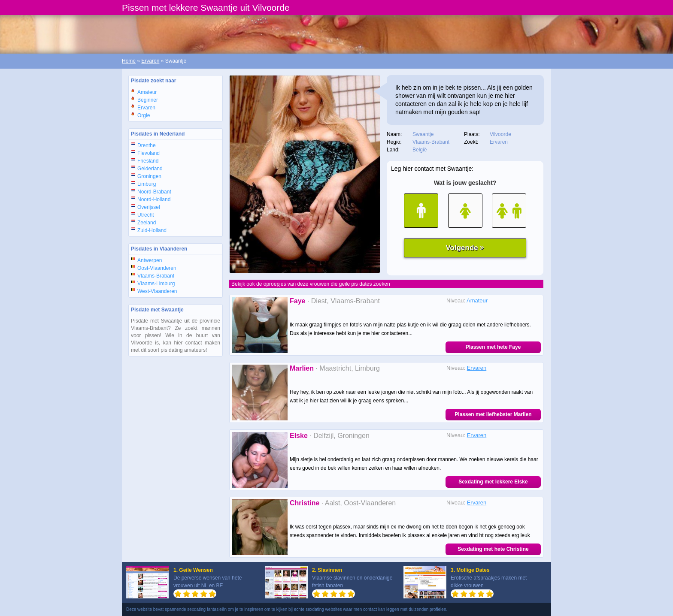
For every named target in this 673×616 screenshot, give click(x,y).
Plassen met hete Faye (493, 347)
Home (129, 61)
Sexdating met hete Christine (493, 549)
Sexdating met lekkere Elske (493, 482)
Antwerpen (150, 260)
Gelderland (150, 169)
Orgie (144, 115)
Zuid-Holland (152, 230)
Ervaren (150, 61)
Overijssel (149, 207)
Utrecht (146, 215)
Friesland (148, 161)
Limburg (147, 184)
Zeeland (147, 223)
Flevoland (149, 153)
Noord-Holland (154, 199)
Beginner (148, 100)
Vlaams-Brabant (156, 276)
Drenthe (147, 145)
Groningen (149, 176)
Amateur (147, 92)
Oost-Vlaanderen (157, 268)
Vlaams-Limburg (156, 284)
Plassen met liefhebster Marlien (493, 414)
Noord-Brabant (154, 192)
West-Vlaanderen (157, 291)
